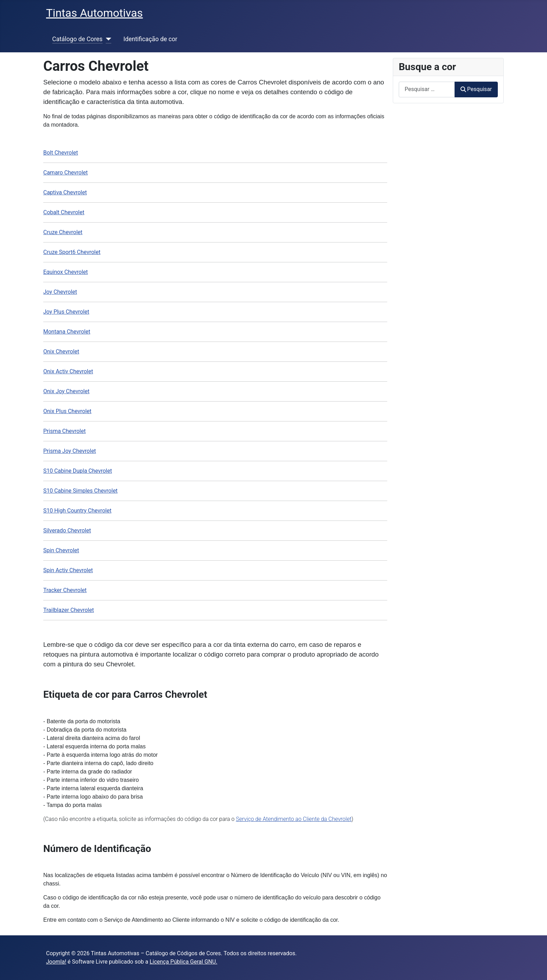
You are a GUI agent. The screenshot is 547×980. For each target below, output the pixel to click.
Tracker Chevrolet (65, 590)
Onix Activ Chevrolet (68, 371)
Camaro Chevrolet (66, 173)
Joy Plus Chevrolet (66, 312)
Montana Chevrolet (67, 332)
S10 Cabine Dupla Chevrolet (78, 471)
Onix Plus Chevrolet (67, 411)
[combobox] (427, 89)
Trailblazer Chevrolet (69, 610)
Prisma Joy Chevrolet (70, 451)
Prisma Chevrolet (65, 431)
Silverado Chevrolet (67, 530)
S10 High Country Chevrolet (77, 511)
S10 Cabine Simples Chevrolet (80, 491)
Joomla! (56, 962)
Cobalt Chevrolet (64, 212)
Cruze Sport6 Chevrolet (72, 252)
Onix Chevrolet (61, 351)
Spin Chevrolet (61, 550)
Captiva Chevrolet (65, 192)
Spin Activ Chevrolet (68, 570)
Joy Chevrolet (60, 292)
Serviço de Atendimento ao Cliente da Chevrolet (294, 819)
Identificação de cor (150, 39)
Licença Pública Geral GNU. (183, 962)
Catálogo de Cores (77, 39)
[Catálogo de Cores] (107, 39)
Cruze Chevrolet (63, 232)
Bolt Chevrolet (61, 153)
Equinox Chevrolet (66, 272)
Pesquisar (476, 89)
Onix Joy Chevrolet (66, 391)
